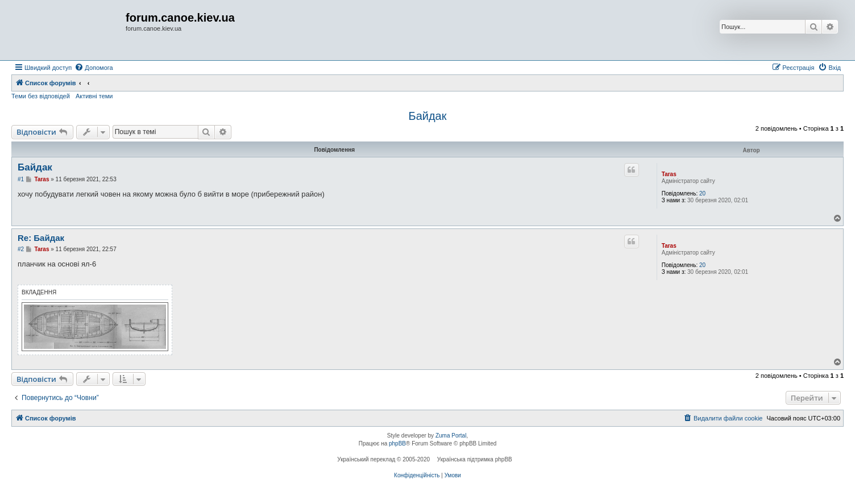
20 (702, 193)
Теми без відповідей (41, 96)
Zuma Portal (451, 436)
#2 (21, 249)
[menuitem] (94, 68)
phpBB (397, 443)
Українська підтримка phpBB (475, 459)
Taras (669, 174)
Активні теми (94, 96)
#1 (21, 179)
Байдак (428, 116)
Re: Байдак (41, 238)
